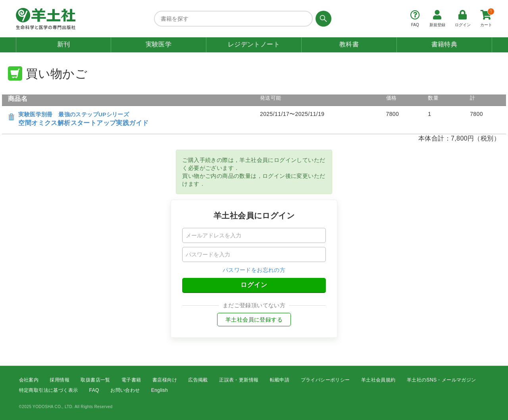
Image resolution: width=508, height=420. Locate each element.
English (160, 391)
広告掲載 (198, 380)
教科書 (349, 44)
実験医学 (159, 44)
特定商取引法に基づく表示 (49, 391)
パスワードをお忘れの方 (254, 270)
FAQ (94, 391)
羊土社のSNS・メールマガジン (442, 380)
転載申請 (280, 380)
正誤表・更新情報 (239, 380)
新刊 (64, 44)
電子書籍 (131, 380)
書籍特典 (444, 44)
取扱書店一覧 (95, 380)
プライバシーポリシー (325, 380)
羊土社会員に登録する (254, 320)
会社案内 (29, 380)
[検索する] (322, 19)
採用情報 (60, 380)
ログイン (254, 285)
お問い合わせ (125, 391)
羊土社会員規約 (378, 380)
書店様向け (165, 380)
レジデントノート (254, 44)
